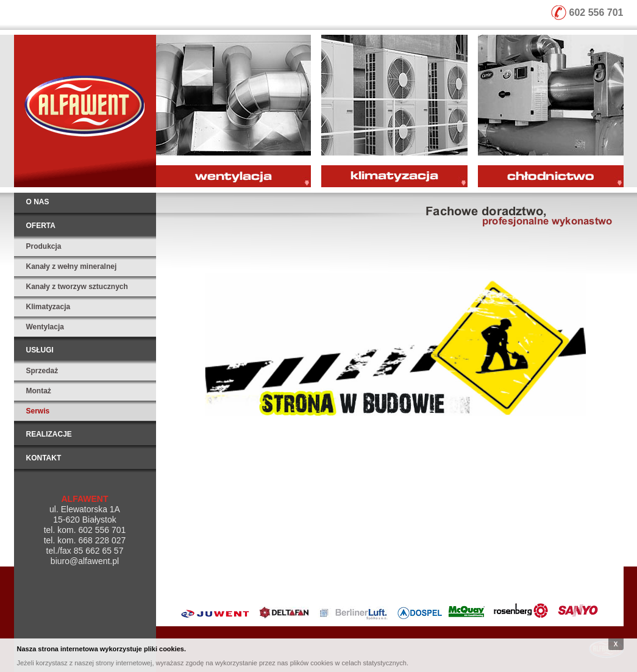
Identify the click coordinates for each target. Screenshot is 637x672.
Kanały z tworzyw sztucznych (77, 287)
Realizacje (49, 434)
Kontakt (44, 458)
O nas (38, 202)
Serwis (38, 411)
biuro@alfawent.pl (85, 561)
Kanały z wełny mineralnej (72, 266)
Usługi (40, 350)
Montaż (39, 391)
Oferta (41, 226)
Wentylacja (45, 327)
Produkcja (44, 246)
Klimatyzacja (48, 307)
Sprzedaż (42, 371)
